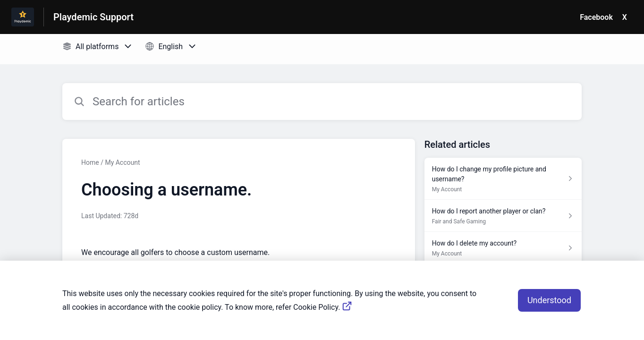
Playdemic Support (93, 17)
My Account (122, 162)
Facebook (596, 17)
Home (90, 162)
